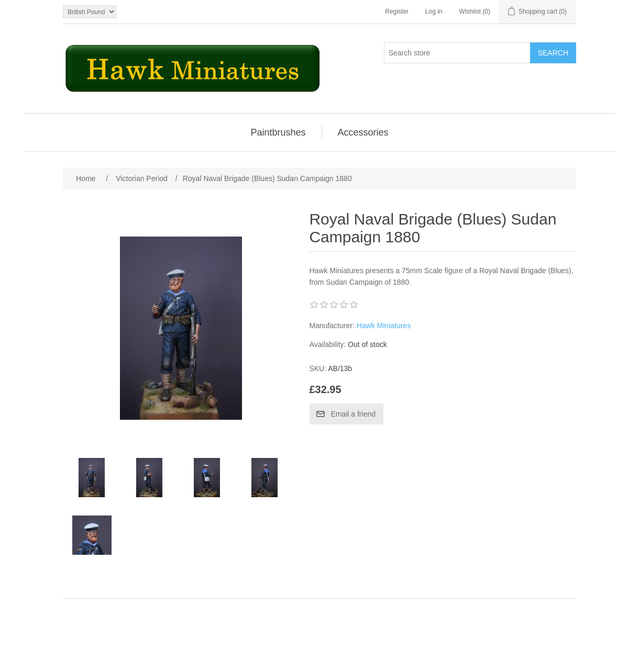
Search (553, 53)
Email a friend (353, 414)
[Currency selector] (90, 12)
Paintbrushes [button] (278, 132)
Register (397, 12)
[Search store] (457, 53)
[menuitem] (278, 132)
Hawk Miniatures (384, 326)
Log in (434, 12)
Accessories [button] (363, 132)
